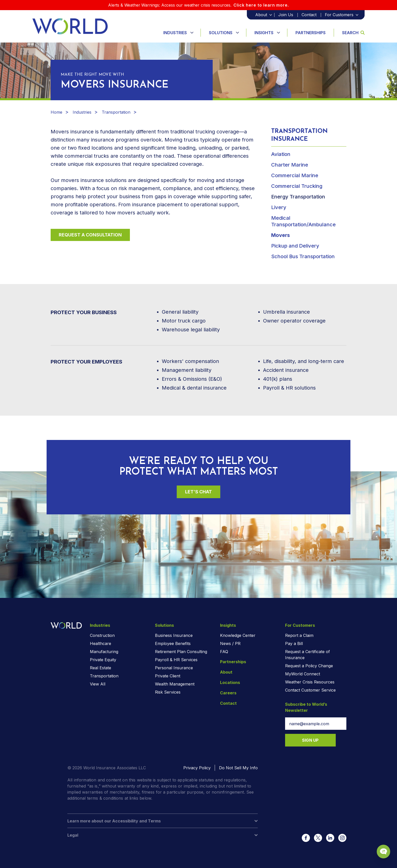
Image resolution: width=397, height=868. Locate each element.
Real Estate (101, 668)
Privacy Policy (197, 768)
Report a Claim (299, 635)
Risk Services (168, 692)
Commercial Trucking (297, 186)
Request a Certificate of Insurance (307, 655)
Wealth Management (175, 684)
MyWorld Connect (303, 674)
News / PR (230, 643)
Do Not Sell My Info (238, 768)
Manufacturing (104, 652)
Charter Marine (290, 165)
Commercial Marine (295, 175)
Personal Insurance (174, 668)
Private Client (168, 676)
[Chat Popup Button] (379, 846)
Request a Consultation (90, 235)
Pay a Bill (294, 643)
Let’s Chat (198, 492)
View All (98, 684)
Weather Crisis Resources (310, 682)
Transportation (116, 112)
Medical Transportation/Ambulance (303, 221)
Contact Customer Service (310, 690)
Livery (279, 207)
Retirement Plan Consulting (181, 652)
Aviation (281, 154)
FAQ (224, 652)
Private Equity (103, 660)
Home (56, 112)
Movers (281, 235)
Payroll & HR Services (176, 660)
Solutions (221, 33)
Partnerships (311, 33)
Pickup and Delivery (295, 246)
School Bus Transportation (303, 256)
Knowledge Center (238, 635)
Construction (102, 635)
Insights (264, 33)
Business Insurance (174, 635)
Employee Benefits (173, 643)
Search (353, 33)
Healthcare (101, 643)
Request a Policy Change (309, 666)
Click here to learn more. (261, 5)
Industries (175, 33)
